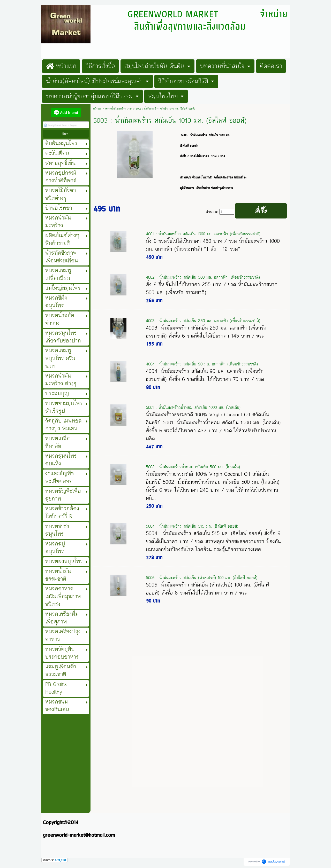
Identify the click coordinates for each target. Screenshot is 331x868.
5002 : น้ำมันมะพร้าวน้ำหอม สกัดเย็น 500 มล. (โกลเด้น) (193, 467)
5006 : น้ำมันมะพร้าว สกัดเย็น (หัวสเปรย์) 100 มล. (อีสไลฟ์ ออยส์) (202, 578)
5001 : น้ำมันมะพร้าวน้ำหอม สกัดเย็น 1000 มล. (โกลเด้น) (193, 407)
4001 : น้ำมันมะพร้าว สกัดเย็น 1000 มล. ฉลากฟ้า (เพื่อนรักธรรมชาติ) (203, 234)
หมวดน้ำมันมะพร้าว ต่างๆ (119, 109)
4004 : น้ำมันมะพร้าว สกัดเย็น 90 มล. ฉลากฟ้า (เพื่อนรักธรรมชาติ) (202, 364)
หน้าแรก (97, 109)
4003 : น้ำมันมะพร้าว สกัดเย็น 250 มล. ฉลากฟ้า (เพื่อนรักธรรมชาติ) (203, 321)
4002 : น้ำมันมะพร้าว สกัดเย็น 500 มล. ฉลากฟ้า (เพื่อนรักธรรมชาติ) (203, 277)
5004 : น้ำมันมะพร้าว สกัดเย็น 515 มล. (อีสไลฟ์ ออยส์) (192, 526)
